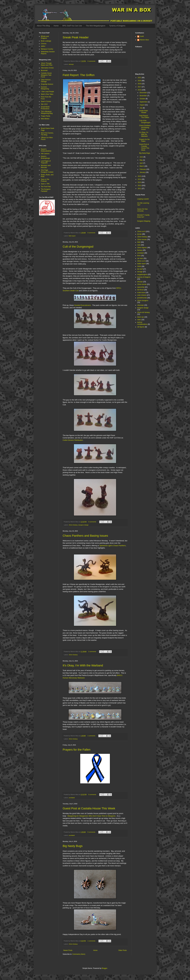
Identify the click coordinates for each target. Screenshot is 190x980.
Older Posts (123, 950)
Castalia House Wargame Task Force (46, 75)
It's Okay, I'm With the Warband (83, 665)
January (143, 172)
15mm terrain (142, 240)
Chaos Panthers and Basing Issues (85, 536)
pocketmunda (142, 298)
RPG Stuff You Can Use (72, 26)
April (141, 163)
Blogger (104, 968)
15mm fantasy (73, 525)
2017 (140, 87)
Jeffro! (43, 46)
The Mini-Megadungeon (96, 26)
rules (139, 245)
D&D (139, 242)
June (142, 157)
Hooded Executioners (82, 305)
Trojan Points (46, 116)
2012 (140, 186)
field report (72, 236)
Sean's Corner (46, 101)
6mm (139, 256)
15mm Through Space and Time (47, 64)
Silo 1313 (44, 104)
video (139, 320)
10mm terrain (142, 284)
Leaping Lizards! (143, 199)
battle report (141, 264)
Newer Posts (68, 950)
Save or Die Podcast (45, 180)
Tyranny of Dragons (117, 26)
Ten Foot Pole (46, 187)
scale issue (141, 292)
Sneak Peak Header (76, 37)
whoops (71, 64)
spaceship (141, 287)
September (144, 102)
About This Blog (43, 26)
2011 (140, 189)
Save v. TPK (45, 184)
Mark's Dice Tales (47, 94)
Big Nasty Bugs (73, 846)
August (142, 105)
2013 (140, 182)
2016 (140, 90)
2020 (140, 81)
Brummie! (44, 70)
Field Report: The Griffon (79, 75)
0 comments (92, 61)
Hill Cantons (45, 154)
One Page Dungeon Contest (47, 171)
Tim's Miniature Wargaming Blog (47, 112)
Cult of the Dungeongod (78, 247)
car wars (140, 258)
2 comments (92, 652)
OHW (139, 266)
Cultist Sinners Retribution (73, 440)
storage (140, 272)
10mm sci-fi (141, 261)
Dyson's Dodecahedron (46, 150)
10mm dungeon (143, 301)
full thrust (140, 290)
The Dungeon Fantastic (46, 190)
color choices (142, 295)
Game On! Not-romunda (143, 210)
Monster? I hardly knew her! (143, 216)
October (143, 99)
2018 (140, 84)
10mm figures (142, 248)
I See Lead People (47, 92)
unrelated (72, 798)
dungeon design (83, 525)
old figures (141, 327)
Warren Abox (144, 40)
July (141, 108)
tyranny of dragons (144, 277)
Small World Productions (45, 108)
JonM (142, 36)
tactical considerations (142, 323)
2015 (140, 176)
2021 (140, 78)
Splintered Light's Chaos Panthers (112, 546)
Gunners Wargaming (45, 88)
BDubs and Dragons (45, 37)
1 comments (91, 736)
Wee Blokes (45, 119)
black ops (141, 317)
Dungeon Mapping (144, 221)
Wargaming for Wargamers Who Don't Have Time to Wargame (91, 816)
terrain (139, 234)
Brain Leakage (46, 41)
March (142, 166)
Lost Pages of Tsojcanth (46, 162)
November (143, 96)
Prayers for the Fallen (77, 750)
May (141, 160)
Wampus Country (47, 49)
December (143, 93)
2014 (140, 179)
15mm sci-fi (141, 231)
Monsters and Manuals (46, 166)
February (143, 169)
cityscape (141, 305)
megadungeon (142, 274)
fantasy (140, 250)
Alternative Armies (47, 68)
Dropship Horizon (47, 84)
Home (56, 26)
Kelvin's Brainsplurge (45, 157)
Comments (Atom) (79, 954)
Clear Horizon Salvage (46, 81)
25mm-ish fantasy (143, 312)
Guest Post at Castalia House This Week (89, 808)
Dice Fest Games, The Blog (47, 134)
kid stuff (140, 269)
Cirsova (44, 44)
